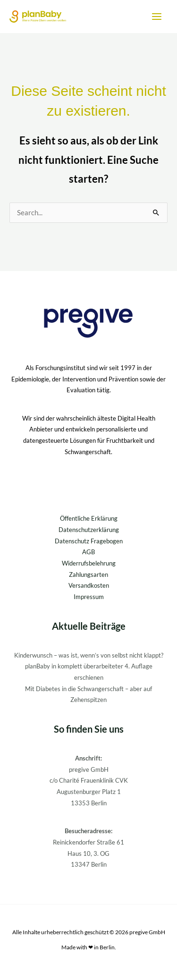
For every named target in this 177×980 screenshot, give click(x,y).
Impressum (89, 597)
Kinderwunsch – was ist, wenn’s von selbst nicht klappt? (89, 655)
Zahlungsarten (88, 574)
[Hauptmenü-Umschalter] (157, 17)
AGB (88, 552)
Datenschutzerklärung (89, 530)
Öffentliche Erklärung (89, 518)
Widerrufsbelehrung (89, 563)
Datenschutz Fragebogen (89, 541)
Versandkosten (89, 585)
